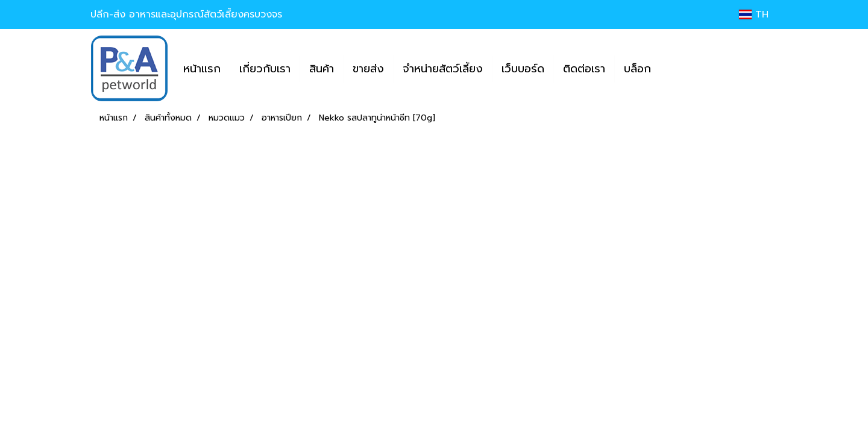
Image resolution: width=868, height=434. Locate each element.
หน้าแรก (202, 69)
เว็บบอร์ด (523, 69)
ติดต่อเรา (584, 69)
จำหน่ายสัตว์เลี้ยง (443, 69)
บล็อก (637, 69)
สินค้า (322, 69)
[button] (671, 69)
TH (754, 14)
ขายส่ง (368, 69)
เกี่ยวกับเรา (265, 69)
